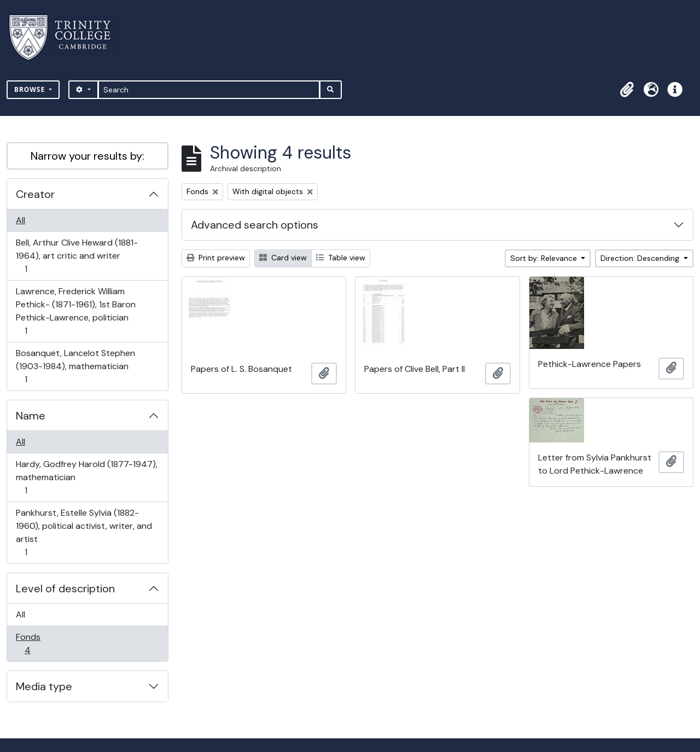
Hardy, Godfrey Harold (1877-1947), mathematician (86, 477)
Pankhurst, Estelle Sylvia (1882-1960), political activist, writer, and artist (84, 532)
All (21, 220)
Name (31, 416)
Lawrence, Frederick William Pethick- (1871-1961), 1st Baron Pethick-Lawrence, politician (75, 311)
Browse (31, 89)
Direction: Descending (641, 258)
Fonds (35, 643)
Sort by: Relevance (545, 258)
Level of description (65, 588)
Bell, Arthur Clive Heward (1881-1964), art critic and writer (77, 256)
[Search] (209, 90)
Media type (44, 686)
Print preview (216, 258)
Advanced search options (255, 225)
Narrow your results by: (87, 156)
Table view (341, 258)
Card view (283, 258)
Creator (35, 194)
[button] (627, 90)
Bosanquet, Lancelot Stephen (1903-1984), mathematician (75, 366)
